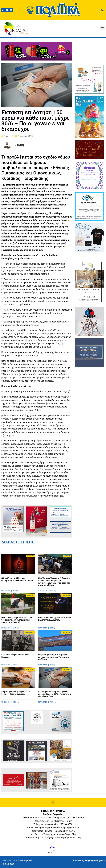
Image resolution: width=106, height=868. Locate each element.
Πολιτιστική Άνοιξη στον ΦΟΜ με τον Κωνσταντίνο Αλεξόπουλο (55, 619)
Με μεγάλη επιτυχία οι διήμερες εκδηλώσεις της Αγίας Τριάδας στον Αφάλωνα (54, 657)
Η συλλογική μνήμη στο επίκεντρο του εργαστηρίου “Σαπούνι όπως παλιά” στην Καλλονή (17, 620)
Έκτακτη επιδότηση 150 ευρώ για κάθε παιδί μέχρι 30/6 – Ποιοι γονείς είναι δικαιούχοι (55, 694)
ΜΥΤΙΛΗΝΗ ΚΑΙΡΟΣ (89, 53)
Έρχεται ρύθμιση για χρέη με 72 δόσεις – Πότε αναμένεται (16, 693)
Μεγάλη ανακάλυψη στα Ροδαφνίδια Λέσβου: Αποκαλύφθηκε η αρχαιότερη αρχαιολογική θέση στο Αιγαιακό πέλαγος (54, 582)
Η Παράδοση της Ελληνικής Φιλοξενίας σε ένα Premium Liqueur (17, 579)
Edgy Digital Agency (95, 860)
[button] (102, 28)
